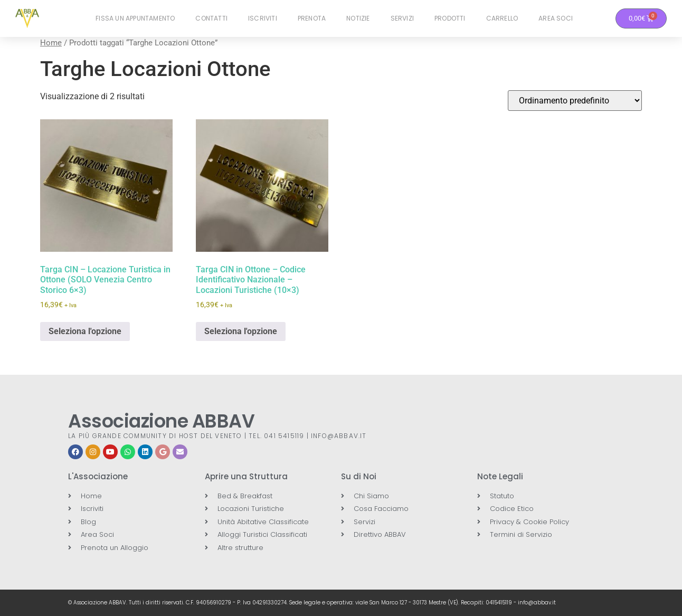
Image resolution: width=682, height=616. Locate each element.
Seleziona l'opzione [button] (85, 331)
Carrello (502, 18)
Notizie (358, 18)
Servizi (402, 18)
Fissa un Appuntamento (135, 18)
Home (51, 43)
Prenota (312, 18)
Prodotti (450, 18)
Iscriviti (263, 18)
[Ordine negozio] (575, 101)
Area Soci (556, 18)
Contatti (211, 18)
